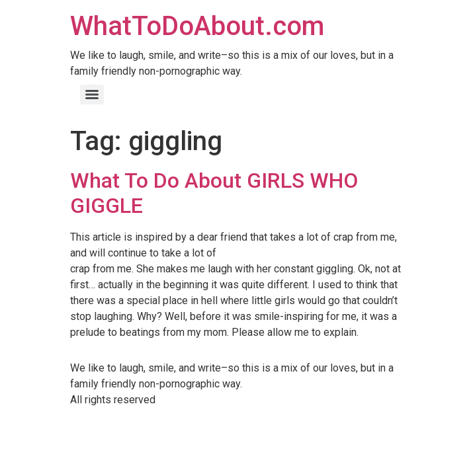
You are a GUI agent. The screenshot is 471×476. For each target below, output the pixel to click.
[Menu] (92, 95)
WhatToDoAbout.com (197, 26)
